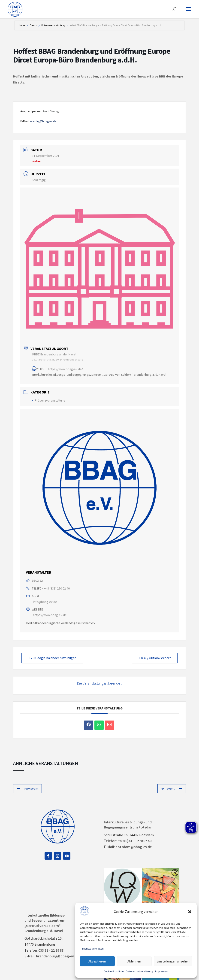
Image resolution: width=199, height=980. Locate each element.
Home (22, 25)
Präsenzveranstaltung (53, 25)
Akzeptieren (97, 961)
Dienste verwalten (93, 949)
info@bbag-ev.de (45, 602)
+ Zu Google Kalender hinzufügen (52, 658)
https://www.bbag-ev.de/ (65, 369)
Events (33, 25)
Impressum (162, 971)
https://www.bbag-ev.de (50, 615)
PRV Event (27, 789)
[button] (190, 912)
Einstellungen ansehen (173, 961)
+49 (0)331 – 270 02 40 (135, 841)
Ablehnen (134, 961)
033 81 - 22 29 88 (51, 950)
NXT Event (172, 789)
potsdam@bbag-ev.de (134, 847)
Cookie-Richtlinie (114, 971)
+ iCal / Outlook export (155, 658)
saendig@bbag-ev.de (43, 121)
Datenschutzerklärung (139, 971)
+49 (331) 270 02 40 (57, 588)
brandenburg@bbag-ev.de (57, 956)
